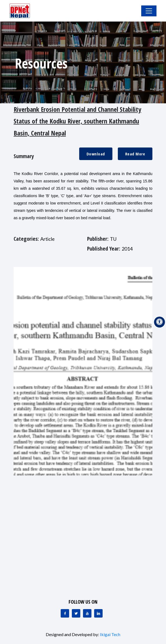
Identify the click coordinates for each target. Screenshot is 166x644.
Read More (135, 154)
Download (96, 154)
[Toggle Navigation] (149, 11)
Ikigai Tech (110, 634)
